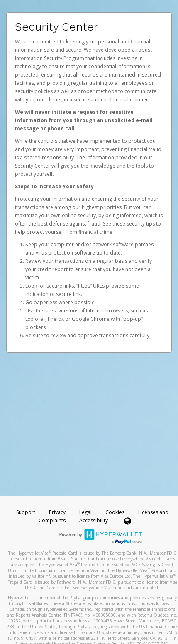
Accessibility (94, 520)
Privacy (57, 512)
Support (26, 512)
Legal (85, 512)
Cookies (115, 512)
